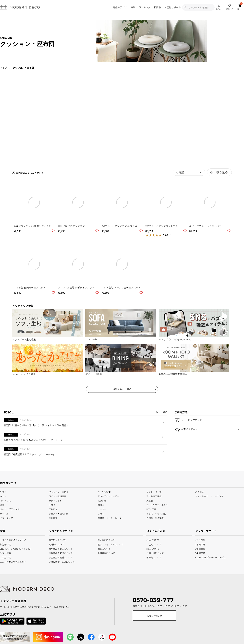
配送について (151, 548)
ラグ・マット (55, 500)
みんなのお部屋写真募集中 (5, 561)
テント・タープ (154, 492)
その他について (151, 557)
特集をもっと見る (122, 389)
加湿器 (101, 505)
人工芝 (150, 500)
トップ (4, 68)
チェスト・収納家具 (58, 513)
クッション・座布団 (58, 492)
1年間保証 (200, 544)
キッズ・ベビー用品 (156, 513)
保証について (104, 548)
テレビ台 (53, 509)
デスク (52, 505)
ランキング (144, 7)
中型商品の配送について (58, 553)
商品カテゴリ (120, 7)
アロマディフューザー (108, 496)
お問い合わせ (154, 616)
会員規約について (106, 553)
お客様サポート (173, 7)
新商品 (157, 7)
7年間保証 (200, 553)
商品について (151, 540)
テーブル (4, 513)
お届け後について (151, 553)
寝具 (2, 505)
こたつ (101, 513)
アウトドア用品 (154, 496)
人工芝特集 (5, 557)
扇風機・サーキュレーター (111, 518)
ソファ (3, 492)
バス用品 (200, 492)
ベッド (3, 496)
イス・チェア (6, 518)
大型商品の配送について (58, 548)
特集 (133, 7)
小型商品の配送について (58, 557)
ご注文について (151, 544)
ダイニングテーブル (10, 509)
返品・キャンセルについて (107, 544)
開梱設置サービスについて (58, 561)
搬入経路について (106, 540)
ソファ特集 (5, 553)
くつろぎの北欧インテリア (5, 540)
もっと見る (161, 412)
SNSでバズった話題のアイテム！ (5, 548)
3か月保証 (200, 540)
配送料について (56, 544)
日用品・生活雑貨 (155, 518)
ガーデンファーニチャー (158, 505)
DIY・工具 (151, 509)
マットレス (5, 500)
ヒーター (102, 509)
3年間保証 (200, 548)
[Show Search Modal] (185, 7)
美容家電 (102, 500)
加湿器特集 (5, 544)
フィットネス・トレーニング (209, 496)
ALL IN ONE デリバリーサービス (200, 557)
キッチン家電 (104, 492)
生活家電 (53, 518)
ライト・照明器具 (57, 496)
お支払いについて (57, 540)
